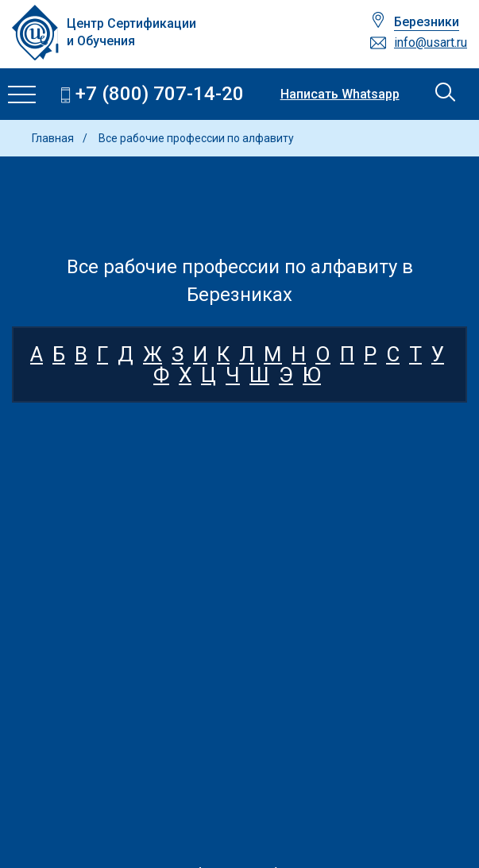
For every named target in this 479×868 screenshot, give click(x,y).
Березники (427, 22)
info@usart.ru (431, 42)
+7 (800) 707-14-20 (160, 94)
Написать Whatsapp (340, 95)
